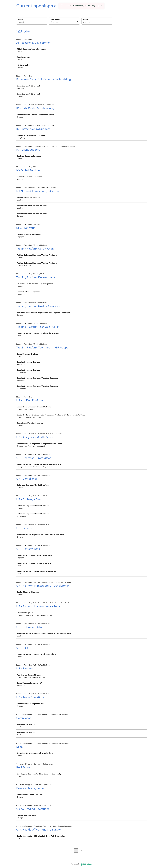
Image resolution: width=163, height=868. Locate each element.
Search (21, 20)
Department (55, 20)
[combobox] (51, 22)
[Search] (32, 23)
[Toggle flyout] (77, 21)
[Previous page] (71, 851)
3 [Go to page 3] (87, 851)
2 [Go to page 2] (81, 851)
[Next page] (92, 851)
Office (86, 20)
